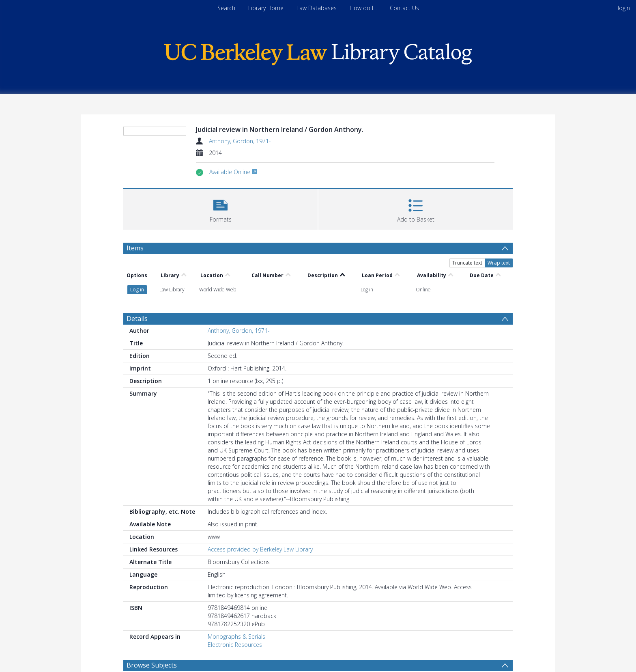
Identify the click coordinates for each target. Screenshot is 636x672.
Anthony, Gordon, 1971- (240, 141)
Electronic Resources (235, 645)
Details (137, 319)
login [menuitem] (624, 8)
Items (135, 248)
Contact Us (404, 8)
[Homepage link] (318, 52)
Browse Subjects (152, 665)
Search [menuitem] (226, 8)
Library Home (266, 8)
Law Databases (317, 8)
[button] (220, 208)
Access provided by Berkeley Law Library (260, 549)
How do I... (363, 8)
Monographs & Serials (236, 636)
